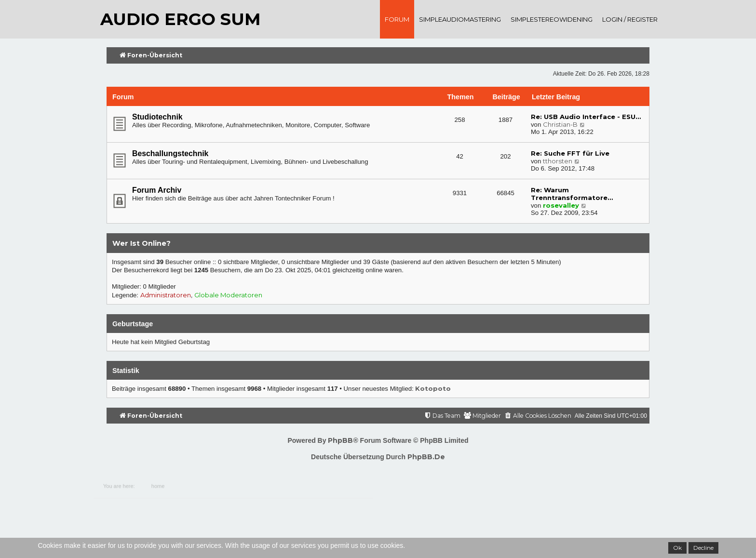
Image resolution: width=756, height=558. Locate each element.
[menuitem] (538, 416)
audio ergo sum (180, 19)
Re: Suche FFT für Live (570, 153)
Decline (703, 548)
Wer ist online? (142, 243)
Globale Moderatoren (228, 295)
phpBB (340, 440)
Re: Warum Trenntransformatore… (572, 194)
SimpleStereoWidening (552, 19)
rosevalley (561, 205)
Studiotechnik (157, 117)
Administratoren (166, 295)
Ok (677, 548)
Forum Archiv (157, 190)
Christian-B (560, 124)
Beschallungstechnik (170, 153)
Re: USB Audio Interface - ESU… (586, 117)
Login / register (630, 19)
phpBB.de (426, 457)
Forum (397, 19)
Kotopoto (433, 388)
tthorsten (558, 161)
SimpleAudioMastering (460, 19)
